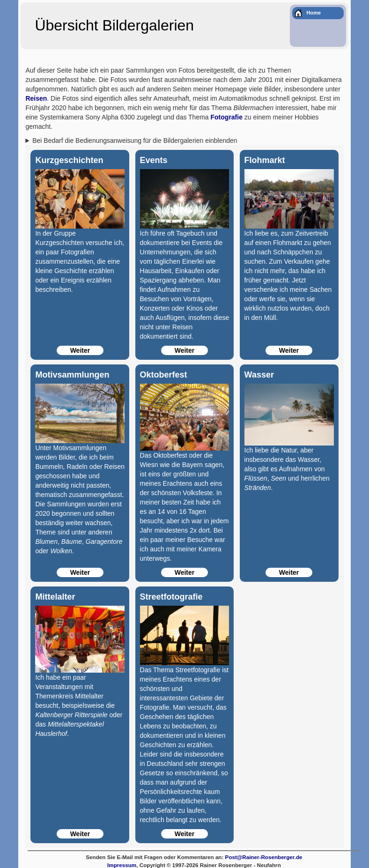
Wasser (259, 375)
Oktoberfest (164, 375)
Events (154, 160)
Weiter (80, 350)
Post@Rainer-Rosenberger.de (264, 857)
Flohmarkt (265, 160)
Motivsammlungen (72, 375)
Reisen (36, 98)
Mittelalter (55, 597)
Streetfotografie (171, 597)
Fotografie (227, 117)
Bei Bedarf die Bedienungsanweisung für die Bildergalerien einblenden (135, 141)
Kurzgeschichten (69, 160)
